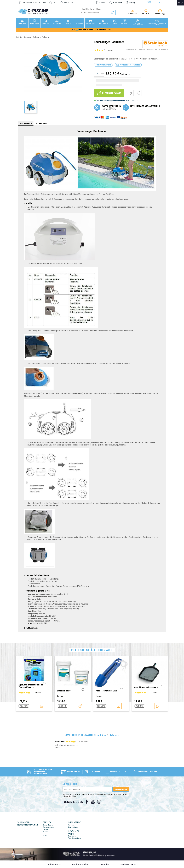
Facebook (87, 802)
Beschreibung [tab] (26, 123)
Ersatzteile (157, 3)
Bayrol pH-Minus (64, 691)
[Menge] (97, 74)
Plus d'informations (103, 65)
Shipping (71, 834)
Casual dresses (48, 825)
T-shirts (45, 829)
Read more (24, 706)
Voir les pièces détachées (128, 65)
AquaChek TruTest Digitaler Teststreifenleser (31, 686)
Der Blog (132, 3)
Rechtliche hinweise (54, 864)
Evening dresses (48, 827)
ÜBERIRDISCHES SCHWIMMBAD (28, 825)
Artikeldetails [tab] (42, 123)
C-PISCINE (102, 3)
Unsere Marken (118, 3)
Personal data (104, 864)
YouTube (93, 802)
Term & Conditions (74, 838)
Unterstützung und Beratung (34, 3)
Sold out (71, 825)
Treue (55, 3)
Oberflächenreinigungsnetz (146, 687)
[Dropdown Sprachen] (180, 3)
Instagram (99, 802)
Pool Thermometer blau (106, 691)
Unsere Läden (69, 3)
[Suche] (92, 13)
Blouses (45, 831)
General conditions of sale (80, 864)
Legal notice (72, 836)
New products (73, 827)
